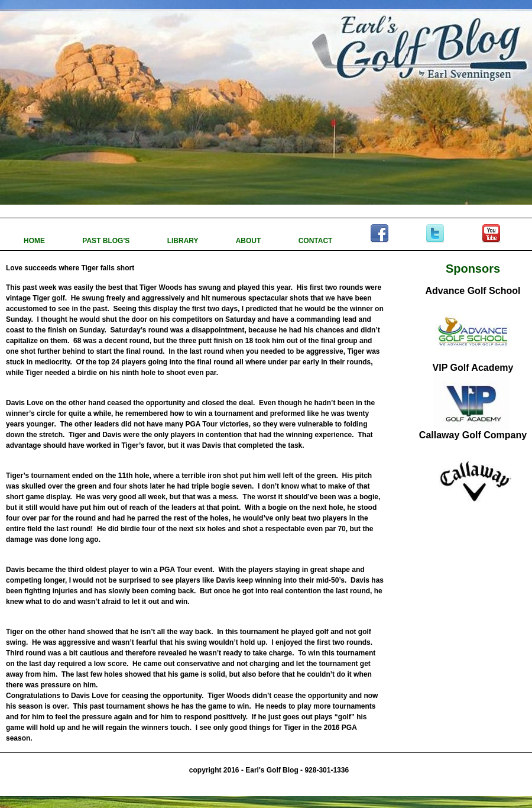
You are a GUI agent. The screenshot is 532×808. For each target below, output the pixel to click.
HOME (35, 241)
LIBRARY (184, 241)
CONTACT (317, 241)
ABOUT (249, 241)
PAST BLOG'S (107, 241)
